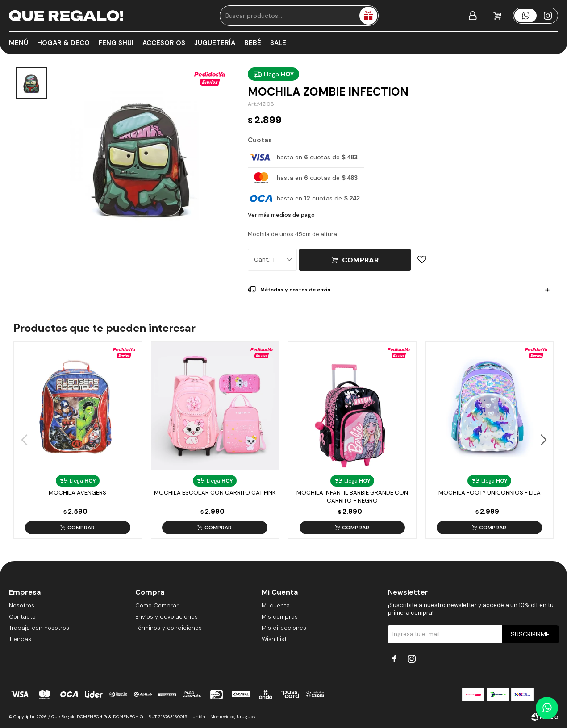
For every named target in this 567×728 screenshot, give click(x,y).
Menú (19, 43)
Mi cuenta (276, 605)
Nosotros (22, 605)
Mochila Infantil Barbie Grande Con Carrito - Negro (352, 497)
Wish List (274, 639)
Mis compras (280, 617)
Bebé (253, 43)
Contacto (22, 617)
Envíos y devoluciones (167, 617)
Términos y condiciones (169, 628)
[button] (543, 440)
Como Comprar (157, 605)
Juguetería (215, 43)
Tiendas (20, 639)
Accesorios (164, 43)
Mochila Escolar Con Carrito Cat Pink (215, 493)
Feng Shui (116, 43)
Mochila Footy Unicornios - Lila (490, 493)
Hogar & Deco (63, 43)
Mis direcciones (284, 628)
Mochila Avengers (77, 493)
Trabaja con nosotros (39, 628)
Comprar (360, 260)
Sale (278, 43)
